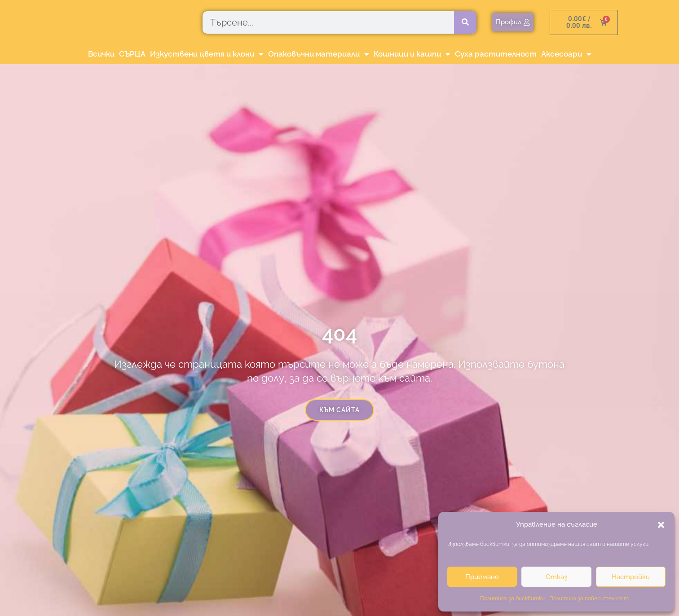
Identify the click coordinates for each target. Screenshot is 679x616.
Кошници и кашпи (412, 54)
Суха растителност (496, 54)
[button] (661, 525)
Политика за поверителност (589, 598)
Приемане (482, 577)
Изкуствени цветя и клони (207, 54)
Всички (101, 54)
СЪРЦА (132, 54)
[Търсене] (465, 22)
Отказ (556, 577)
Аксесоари (566, 54)
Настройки (631, 577)
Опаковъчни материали (319, 54)
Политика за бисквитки (512, 598)
